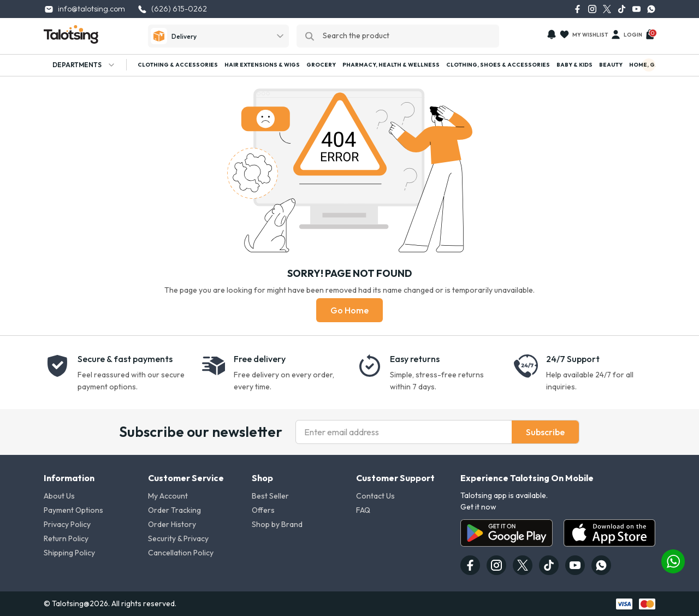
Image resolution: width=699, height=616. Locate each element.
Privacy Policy (67, 524)
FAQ (363, 510)
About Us (59, 496)
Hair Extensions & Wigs (262, 65)
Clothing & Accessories (178, 65)
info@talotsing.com (84, 9)
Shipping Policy (69, 553)
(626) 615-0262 (172, 9)
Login (626, 34)
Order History (172, 524)
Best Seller (270, 496)
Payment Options (73, 510)
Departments (80, 65)
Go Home (349, 310)
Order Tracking (174, 510)
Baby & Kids (574, 65)
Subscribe (545, 432)
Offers (263, 510)
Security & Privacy (178, 538)
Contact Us (375, 496)
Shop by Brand (277, 524)
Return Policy (66, 538)
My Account (168, 496)
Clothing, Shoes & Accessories (498, 65)
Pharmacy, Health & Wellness (391, 65)
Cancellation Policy (181, 553)
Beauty (611, 65)
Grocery (321, 65)
